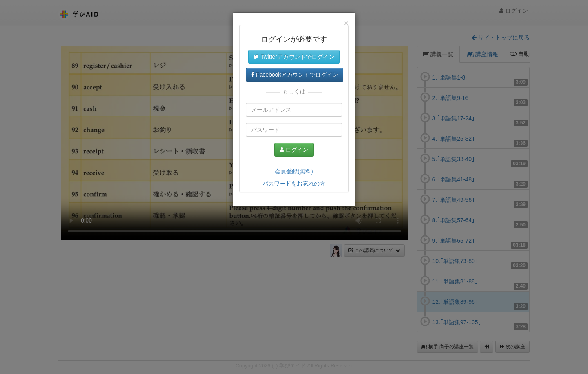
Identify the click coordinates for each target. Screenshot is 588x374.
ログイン (294, 150)
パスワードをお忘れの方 (294, 184)
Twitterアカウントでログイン (294, 57)
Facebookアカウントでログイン (295, 75)
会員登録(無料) (294, 171)
